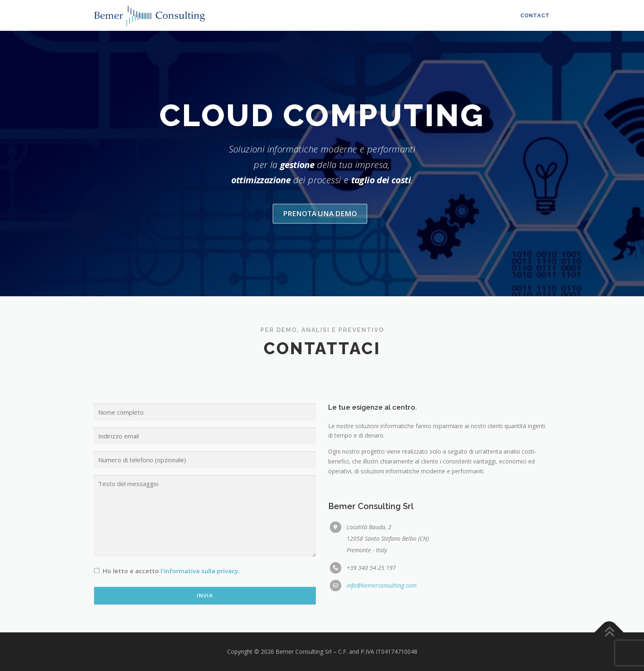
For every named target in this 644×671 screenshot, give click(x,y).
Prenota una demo (320, 244)
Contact (535, 15)
